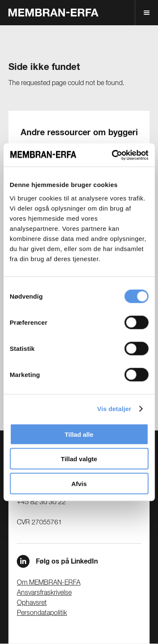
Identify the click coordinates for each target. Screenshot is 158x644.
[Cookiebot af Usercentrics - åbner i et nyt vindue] (112, 155)
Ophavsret (32, 603)
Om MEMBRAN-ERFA (49, 583)
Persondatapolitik (42, 613)
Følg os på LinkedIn (67, 561)
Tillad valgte (79, 459)
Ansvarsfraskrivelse (44, 593)
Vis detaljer (114, 409)
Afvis (79, 483)
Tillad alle (79, 434)
